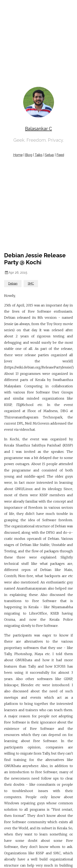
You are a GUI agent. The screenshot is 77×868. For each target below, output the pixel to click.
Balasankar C (38, 129)
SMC (31, 284)
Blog (29, 155)
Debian (13, 284)
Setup (49, 155)
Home (18, 155)
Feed (60, 155)
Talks (39, 155)
